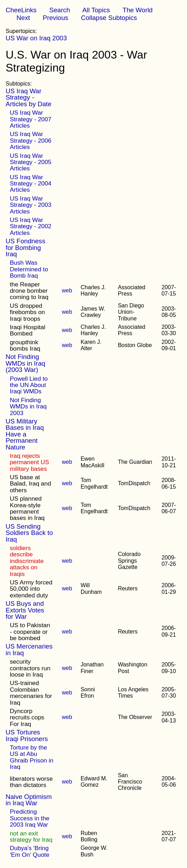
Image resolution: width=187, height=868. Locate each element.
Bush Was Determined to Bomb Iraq (29, 269)
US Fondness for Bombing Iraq (25, 247)
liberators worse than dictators (31, 782)
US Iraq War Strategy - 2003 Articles (31, 205)
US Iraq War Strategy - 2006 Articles (31, 140)
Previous (56, 18)
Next (23, 18)
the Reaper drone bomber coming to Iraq (29, 291)
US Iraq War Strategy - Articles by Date (29, 97)
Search (59, 10)
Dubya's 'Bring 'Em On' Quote (30, 851)
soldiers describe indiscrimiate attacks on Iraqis (27, 561)
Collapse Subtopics (109, 18)
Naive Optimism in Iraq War (29, 800)
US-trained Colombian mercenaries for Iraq (31, 693)
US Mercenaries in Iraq (29, 649)
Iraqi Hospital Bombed (28, 330)
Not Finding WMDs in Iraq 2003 (28, 406)
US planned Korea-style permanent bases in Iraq (27, 508)
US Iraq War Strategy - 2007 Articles (31, 119)
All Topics (96, 10)
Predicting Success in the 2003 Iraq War (30, 818)
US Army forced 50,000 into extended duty (31, 589)
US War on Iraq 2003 (36, 38)
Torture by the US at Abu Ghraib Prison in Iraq (32, 757)
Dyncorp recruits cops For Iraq (27, 717)
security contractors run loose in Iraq (30, 668)
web (67, 290)
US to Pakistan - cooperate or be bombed (30, 632)
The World (138, 10)
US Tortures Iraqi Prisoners (27, 735)
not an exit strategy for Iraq (31, 836)
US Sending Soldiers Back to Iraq (29, 533)
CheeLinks (21, 10)
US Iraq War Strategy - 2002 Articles (31, 226)
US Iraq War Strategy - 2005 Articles (31, 162)
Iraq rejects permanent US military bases (29, 462)
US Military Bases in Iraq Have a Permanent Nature (25, 434)
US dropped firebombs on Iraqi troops (27, 312)
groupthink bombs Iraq (25, 345)
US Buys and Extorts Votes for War (25, 610)
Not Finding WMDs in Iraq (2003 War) (25, 363)
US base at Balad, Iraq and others (31, 484)
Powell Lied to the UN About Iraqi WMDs (29, 385)
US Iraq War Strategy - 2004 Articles (31, 184)
